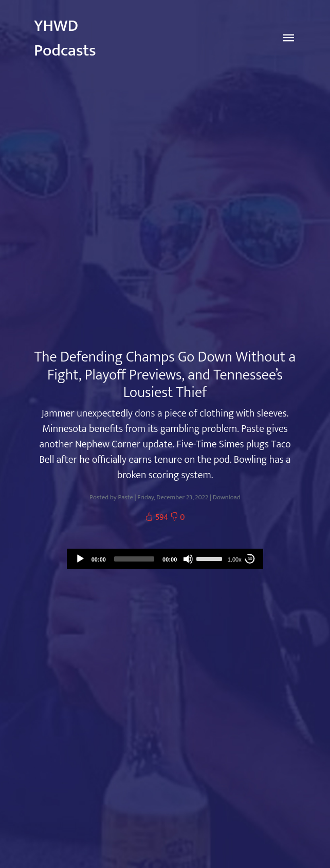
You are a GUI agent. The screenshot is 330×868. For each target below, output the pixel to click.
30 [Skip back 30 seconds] (250, 559)
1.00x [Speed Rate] (235, 559)
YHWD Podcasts (65, 38)
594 (157, 518)
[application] (165, 559)
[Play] (80, 559)
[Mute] (188, 559)
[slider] (134, 559)
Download (227, 498)
